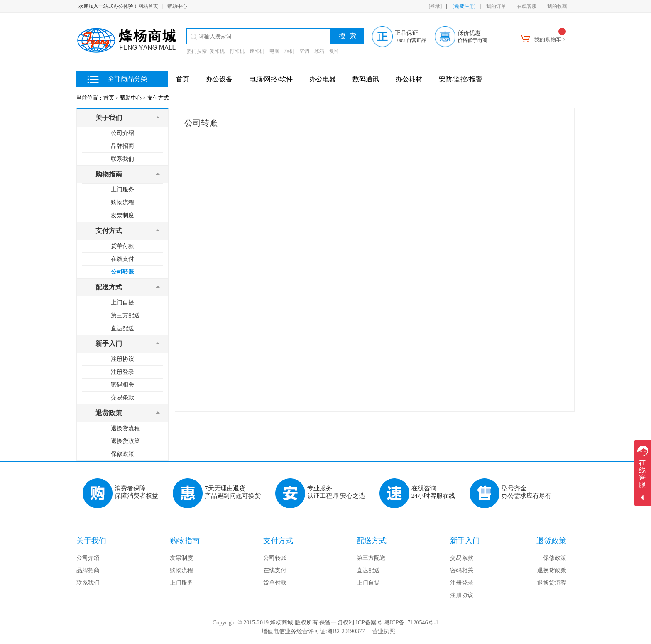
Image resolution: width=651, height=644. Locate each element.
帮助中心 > (133, 98)
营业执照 (384, 631)
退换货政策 (125, 441)
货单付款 (122, 246)
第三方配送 (125, 315)
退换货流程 (125, 428)
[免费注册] (464, 6)
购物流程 (122, 202)
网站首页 (148, 6)
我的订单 (496, 6)
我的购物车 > (550, 39)
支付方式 (158, 98)
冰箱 (319, 51)
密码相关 (122, 385)
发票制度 (122, 215)
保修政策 (122, 454)
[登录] (435, 6)
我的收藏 (557, 6)
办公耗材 (409, 79)
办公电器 (323, 79)
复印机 (217, 51)
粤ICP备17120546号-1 (411, 623)
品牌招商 (122, 146)
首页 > (111, 98)
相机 (289, 51)
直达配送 (122, 328)
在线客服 (527, 6)
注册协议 (122, 359)
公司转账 (122, 272)
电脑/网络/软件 (271, 79)
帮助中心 (177, 6)
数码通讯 (366, 79)
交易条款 (122, 398)
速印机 (257, 51)
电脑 (274, 51)
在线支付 (122, 259)
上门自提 (122, 302)
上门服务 (122, 190)
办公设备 (219, 79)
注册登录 (122, 372)
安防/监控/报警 (461, 79)
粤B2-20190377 (346, 631)
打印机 (237, 51)
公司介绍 (122, 133)
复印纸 (337, 51)
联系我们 (122, 159)
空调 (304, 51)
